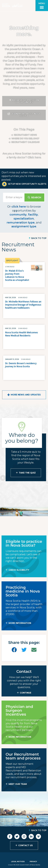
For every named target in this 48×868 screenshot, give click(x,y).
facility (33, 215)
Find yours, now (24, 88)
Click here (34, 157)
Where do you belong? (25, 139)
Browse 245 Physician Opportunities (26, 101)
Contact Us (26, 845)
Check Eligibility (19, 570)
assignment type (24, 226)
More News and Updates (26, 395)
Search (36, 198)
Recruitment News (25, 135)
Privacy (33, 862)
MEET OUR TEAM (18, 784)
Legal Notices (18, 862)
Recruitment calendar (25, 142)
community (18, 215)
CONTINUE (26, 693)
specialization (24, 219)
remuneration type (21, 223)
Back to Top (39, 238)
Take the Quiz (27, 473)
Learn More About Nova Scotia (26, 115)
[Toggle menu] (42, 6)
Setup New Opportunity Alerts (27, 184)
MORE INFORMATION (20, 623)
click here (19, 207)
